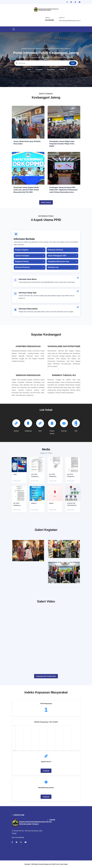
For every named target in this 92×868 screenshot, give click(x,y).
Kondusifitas (51, 69)
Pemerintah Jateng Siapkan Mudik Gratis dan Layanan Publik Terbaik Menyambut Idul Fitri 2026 (26, 190)
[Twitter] (17, 842)
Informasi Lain (53, 267)
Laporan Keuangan (22, 256)
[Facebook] (12, 842)
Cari (73, 63)
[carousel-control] (5, 60)
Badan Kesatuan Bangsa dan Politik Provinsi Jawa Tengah (51, 864)
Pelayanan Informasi (55, 250)
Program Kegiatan (22, 250)
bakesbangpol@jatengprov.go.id (70, 20)
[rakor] (28, 551)
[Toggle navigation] (14, 29)
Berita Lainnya (46, 202)
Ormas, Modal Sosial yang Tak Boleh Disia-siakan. (27, 143)
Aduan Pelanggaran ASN (57, 256)
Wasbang (62, 69)
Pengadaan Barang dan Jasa (58, 261)
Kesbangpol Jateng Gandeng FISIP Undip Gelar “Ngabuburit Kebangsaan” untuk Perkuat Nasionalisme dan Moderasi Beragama (64, 190)
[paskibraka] (64, 549)
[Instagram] (21, 842)
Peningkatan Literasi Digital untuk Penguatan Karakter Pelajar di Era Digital (62, 144)
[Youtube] (26, 842)
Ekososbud (39, 69)
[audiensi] (64, 573)
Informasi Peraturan (22, 267)
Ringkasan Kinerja (22, 261)
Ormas (29, 69)
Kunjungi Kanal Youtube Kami (46, 676)
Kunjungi (46, 771)
